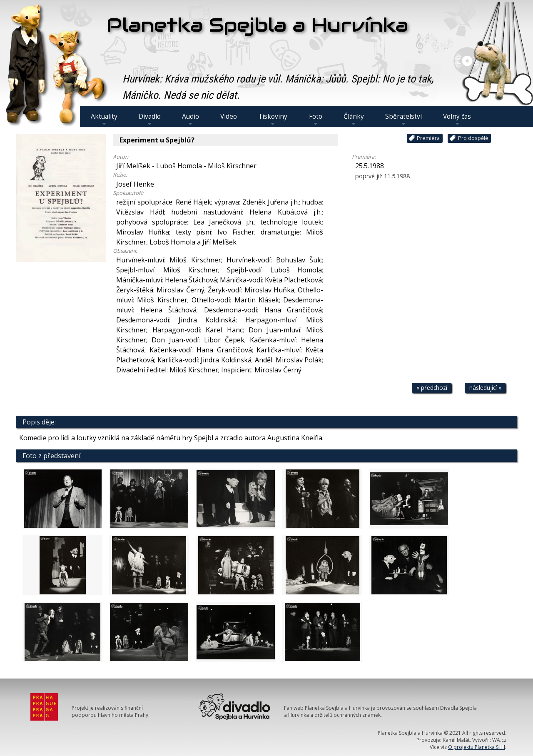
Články (354, 120)
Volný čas (457, 120)
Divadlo (150, 120)
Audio (191, 120)
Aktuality (104, 120)
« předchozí (432, 388)
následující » (485, 388)
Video (229, 116)
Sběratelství (403, 120)
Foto (316, 120)
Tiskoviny (273, 120)
